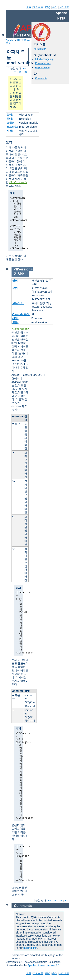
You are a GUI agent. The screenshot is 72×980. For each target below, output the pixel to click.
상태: (10, 119)
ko (26, 72)
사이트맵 (64, 7)
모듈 (29, 7)
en (25, 68)
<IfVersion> (18, 182)
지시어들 (38, 7)
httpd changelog (44, 59)
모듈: (15, 322)
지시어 (19, 274)
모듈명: (11, 123)
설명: (10, 115)
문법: (15, 288)
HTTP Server (24, 40)
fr (15, 72)
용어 (55, 7)
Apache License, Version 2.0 (43, 965)
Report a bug (42, 67)
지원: (10, 131)
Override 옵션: (21, 314)
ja (20, 72)
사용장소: (18, 303)
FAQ (48, 7)
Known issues (43, 63)
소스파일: (12, 127)
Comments (41, 78)
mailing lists (30, 948)
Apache (10, 40)
